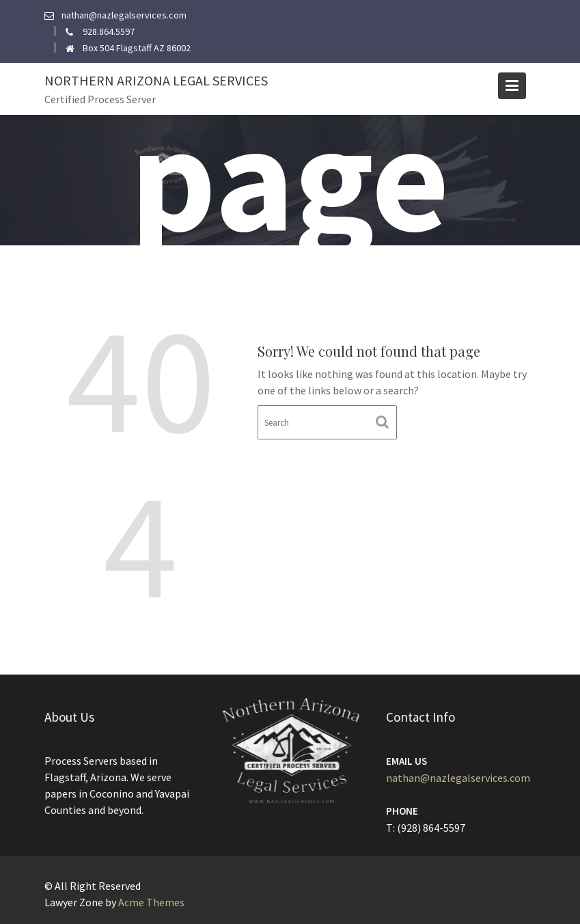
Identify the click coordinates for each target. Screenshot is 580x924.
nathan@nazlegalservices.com (458, 778)
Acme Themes (151, 902)
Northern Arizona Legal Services (156, 80)
